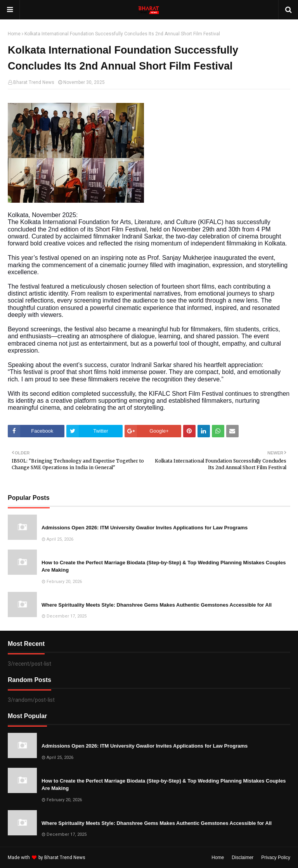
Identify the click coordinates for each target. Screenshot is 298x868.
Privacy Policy (276, 858)
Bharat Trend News (34, 82)
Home (14, 34)
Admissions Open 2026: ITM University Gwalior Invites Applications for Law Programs (145, 528)
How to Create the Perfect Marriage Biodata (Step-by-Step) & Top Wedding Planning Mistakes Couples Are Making (164, 566)
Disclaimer (243, 858)
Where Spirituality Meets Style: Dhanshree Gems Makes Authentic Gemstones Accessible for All (157, 605)
